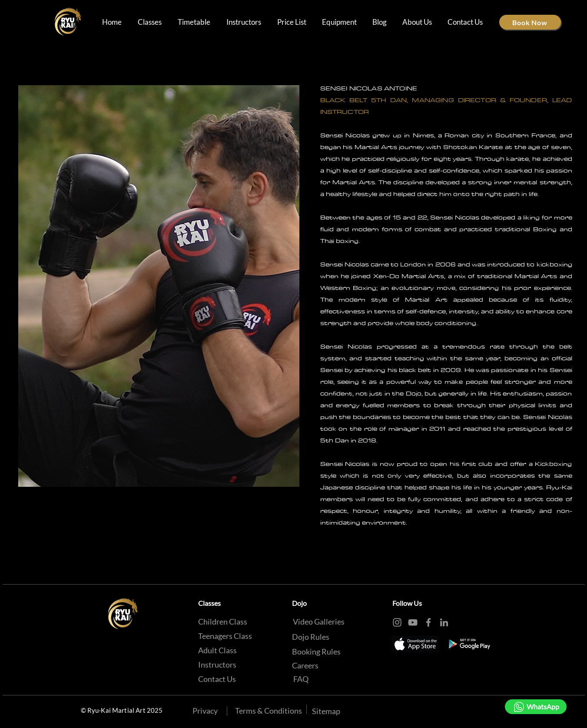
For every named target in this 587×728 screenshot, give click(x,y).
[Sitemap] (326, 711)
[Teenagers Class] (225, 636)
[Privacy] (205, 711)
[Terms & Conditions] (269, 711)
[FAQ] (301, 679)
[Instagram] (397, 622)
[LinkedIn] (444, 622)
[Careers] (305, 665)
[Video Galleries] (319, 622)
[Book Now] (530, 22)
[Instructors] (217, 665)
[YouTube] (413, 622)
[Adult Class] (217, 650)
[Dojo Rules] (311, 637)
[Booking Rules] (316, 652)
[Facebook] (428, 622)
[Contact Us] (217, 679)
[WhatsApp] (536, 707)
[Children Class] (223, 622)
